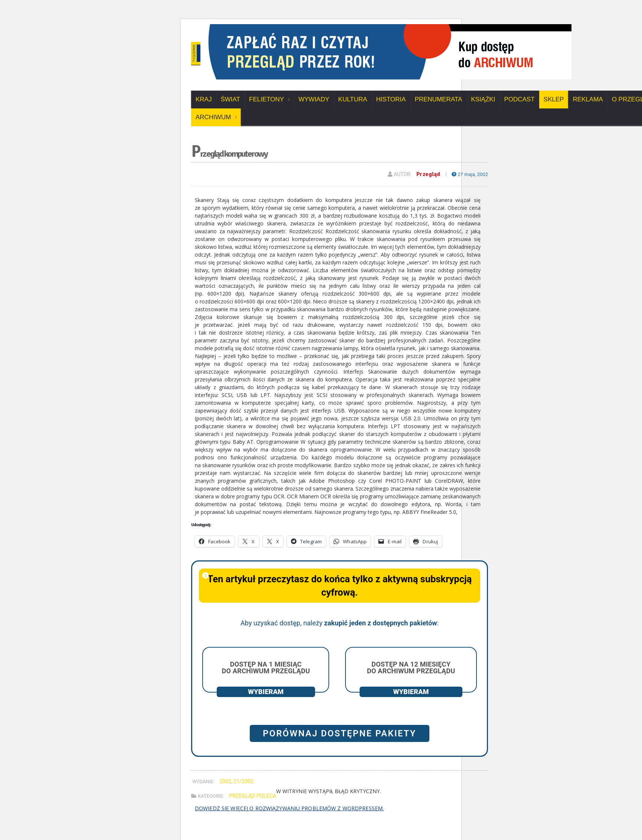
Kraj (204, 99)
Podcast (519, 99)
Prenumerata (438, 99)
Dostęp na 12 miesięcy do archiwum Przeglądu (411, 668)
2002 (225, 781)
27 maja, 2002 (469, 174)
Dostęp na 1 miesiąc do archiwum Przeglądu (266, 668)
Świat (230, 99)
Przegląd (426, 174)
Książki (483, 99)
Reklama (588, 99)
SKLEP (554, 99)
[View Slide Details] (451, 27)
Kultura (353, 99)
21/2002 (243, 781)
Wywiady (314, 99)
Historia (391, 99)
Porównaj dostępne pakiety (340, 733)
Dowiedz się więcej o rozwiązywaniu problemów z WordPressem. (288, 808)
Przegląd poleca (252, 796)
